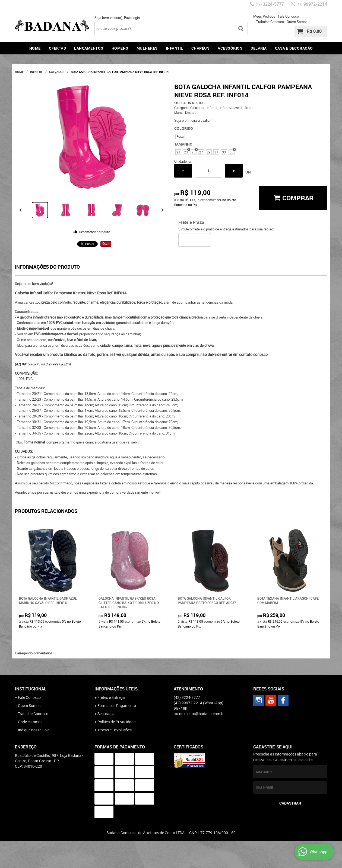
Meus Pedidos (264, 16)
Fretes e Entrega (111, 697)
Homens (120, 48)
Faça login (132, 18)
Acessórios (230, 48)
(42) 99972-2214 (58, 364)
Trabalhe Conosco (270, 22)
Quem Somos (297, 22)
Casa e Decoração (294, 48)
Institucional (31, 689)
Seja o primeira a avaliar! (193, 120)
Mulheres (147, 48)
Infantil (175, 48)
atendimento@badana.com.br (199, 714)
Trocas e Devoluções (115, 730)
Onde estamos (30, 722)
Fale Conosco (288, 16)
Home (35, 48)
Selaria (259, 48)
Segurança (107, 714)
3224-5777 (270, 4)
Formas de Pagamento (117, 705)
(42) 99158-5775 (28, 364)
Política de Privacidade (116, 722)
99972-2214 (312, 4)
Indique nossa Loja (34, 730)
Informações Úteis (116, 689)
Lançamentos (89, 48)
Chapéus (201, 48)
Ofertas (58, 48)
